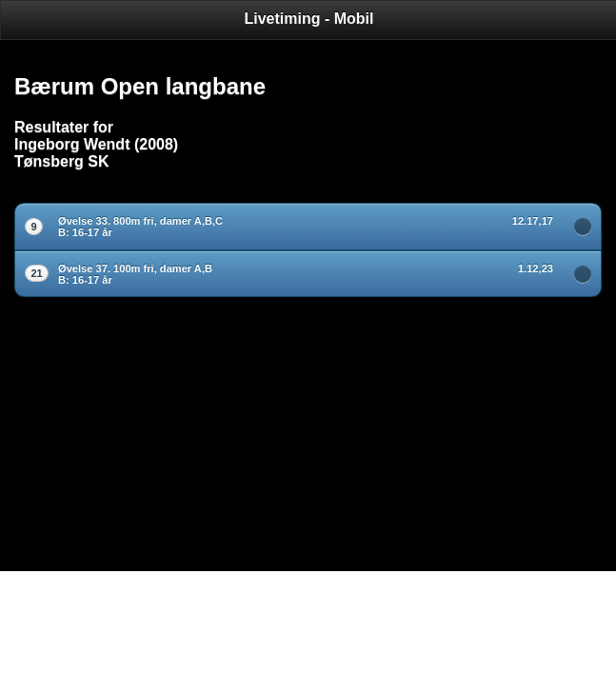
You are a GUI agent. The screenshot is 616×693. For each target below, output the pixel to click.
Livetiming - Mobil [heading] (309, 19)
